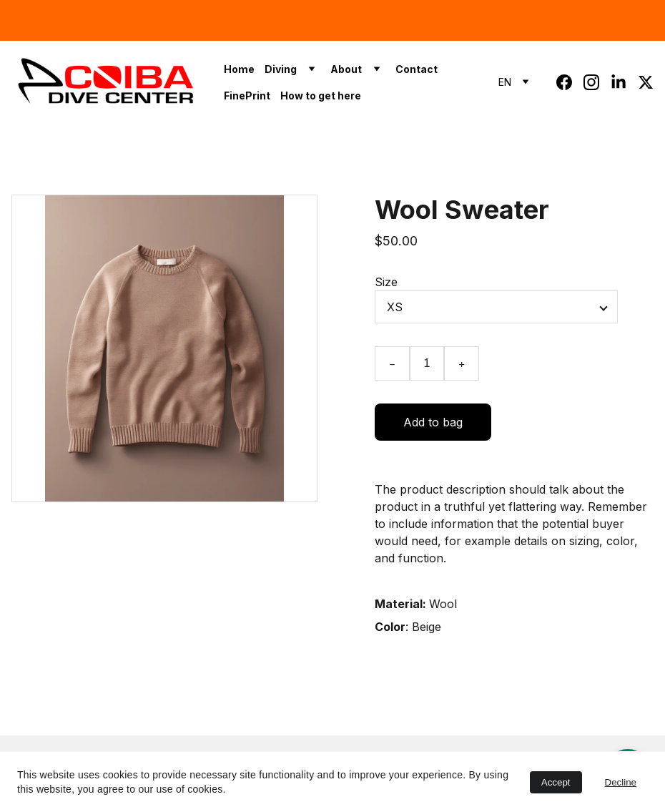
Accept (556, 782)
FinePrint (247, 96)
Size (386, 282)
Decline (621, 782)
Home (239, 69)
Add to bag (433, 422)
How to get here (321, 96)
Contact (417, 69)
